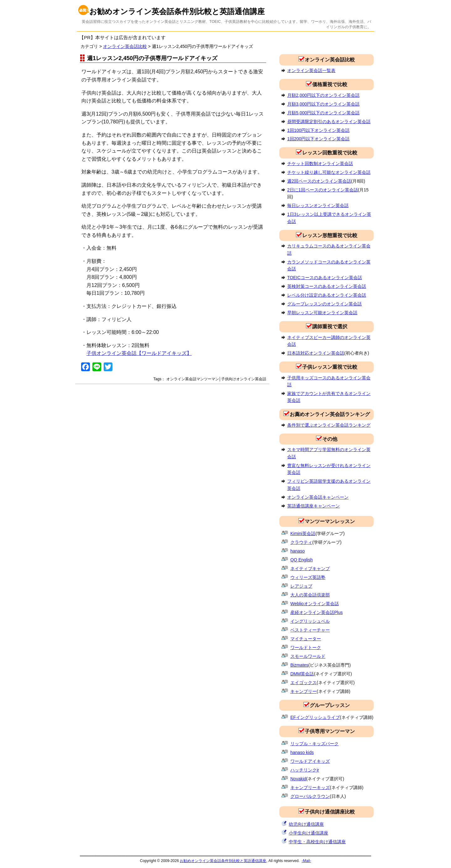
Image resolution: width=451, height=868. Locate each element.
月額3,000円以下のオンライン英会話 (323, 104)
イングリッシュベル (310, 621)
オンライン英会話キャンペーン (318, 497)
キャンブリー (303, 691)
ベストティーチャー (310, 630)
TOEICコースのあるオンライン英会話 (325, 278)
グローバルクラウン (310, 796)
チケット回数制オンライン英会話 (320, 164)
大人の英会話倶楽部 (310, 595)
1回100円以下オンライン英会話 (318, 130)
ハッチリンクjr (305, 770)
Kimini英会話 (303, 533)
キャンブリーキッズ (310, 787)
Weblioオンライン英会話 (315, 604)
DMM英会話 (302, 674)
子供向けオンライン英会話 (244, 379)
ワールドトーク (306, 647)
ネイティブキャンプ (310, 569)
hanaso (298, 551)
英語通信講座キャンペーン (314, 506)
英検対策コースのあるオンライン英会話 (327, 286)
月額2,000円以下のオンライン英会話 (323, 95)
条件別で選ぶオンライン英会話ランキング (329, 425)
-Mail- (306, 861)
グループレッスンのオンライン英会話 (324, 304)
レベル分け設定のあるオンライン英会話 (327, 295)
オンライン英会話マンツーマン (193, 379)
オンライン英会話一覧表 (311, 70)
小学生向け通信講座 (308, 833)
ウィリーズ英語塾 (308, 577)
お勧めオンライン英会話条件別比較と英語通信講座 (177, 11)
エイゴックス (303, 683)
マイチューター (306, 639)
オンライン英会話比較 (125, 46)
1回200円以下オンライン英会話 (318, 139)
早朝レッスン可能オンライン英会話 (322, 313)
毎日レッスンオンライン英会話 (318, 205)
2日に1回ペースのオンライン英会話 (323, 190)
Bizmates (299, 665)
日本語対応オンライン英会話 (316, 353)
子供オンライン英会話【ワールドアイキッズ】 (139, 353)
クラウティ (301, 542)
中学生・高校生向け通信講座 (317, 842)
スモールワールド (308, 656)
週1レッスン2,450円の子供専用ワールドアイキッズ (152, 58)
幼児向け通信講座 (306, 824)
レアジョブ (301, 586)
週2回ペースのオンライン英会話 (319, 181)
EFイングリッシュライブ (315, 717)
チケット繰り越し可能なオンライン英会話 (329, 172)
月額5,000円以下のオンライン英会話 (323, 113)
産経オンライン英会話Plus (316, 612)
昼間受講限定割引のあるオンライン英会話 (329, 122)
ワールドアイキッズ (310, 761)
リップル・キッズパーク (314, 744)
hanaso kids (302, 752)
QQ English (302, 560)
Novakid (298, 779)
